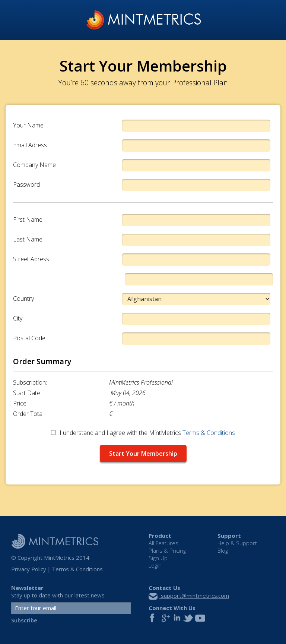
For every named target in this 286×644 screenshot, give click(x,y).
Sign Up (158, 558)
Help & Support (237, 543)
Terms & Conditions (209, 433)
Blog (223, 551)
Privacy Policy (29, 569)
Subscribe (24, 620)
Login (155, 566)
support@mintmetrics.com (189, 596)
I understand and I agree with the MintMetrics (143, 433)
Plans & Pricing (167, 551)
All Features (163, 543)
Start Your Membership (143, 454)
